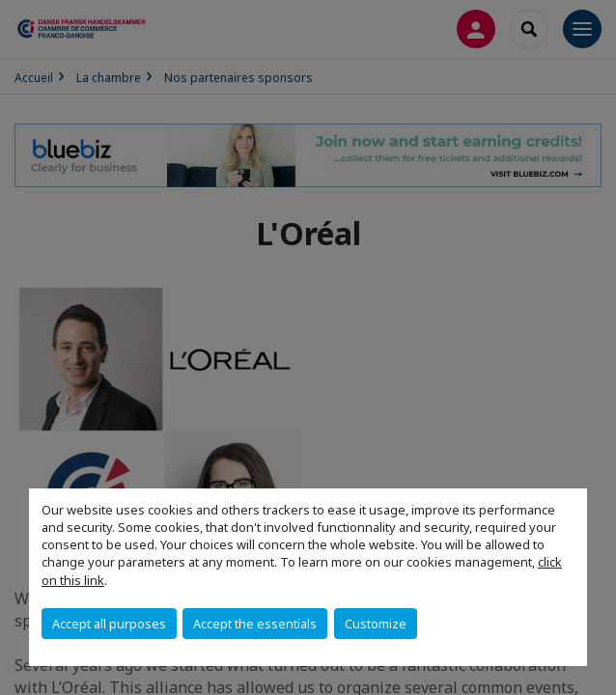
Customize (376, 624)
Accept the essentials (255, 624)
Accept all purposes (109, 624)
